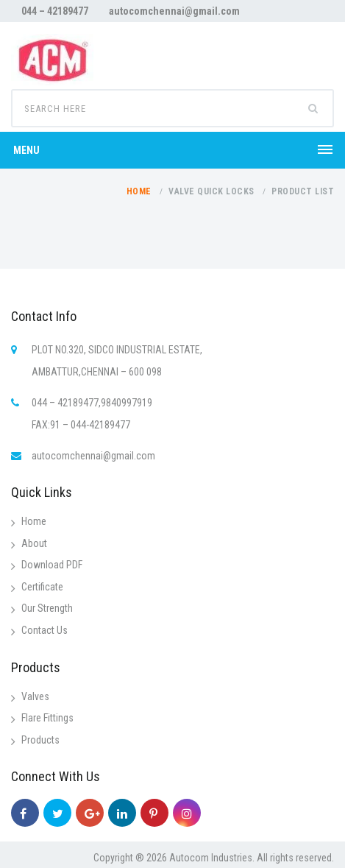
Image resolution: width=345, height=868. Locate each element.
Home (139, 191)
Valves (35, 696)
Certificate (42, 587)
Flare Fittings (47, 718)
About (34, 543)
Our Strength (47, 608)
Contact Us (45, 630)
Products (40, 740)
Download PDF (52, 565)
